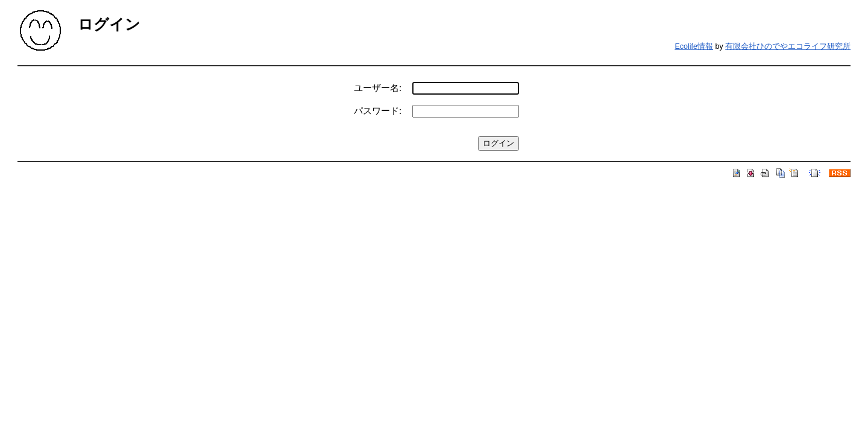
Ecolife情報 (694, 46)
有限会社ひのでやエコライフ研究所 (788, 46)
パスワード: (378, 111)
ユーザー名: (378, 88)
